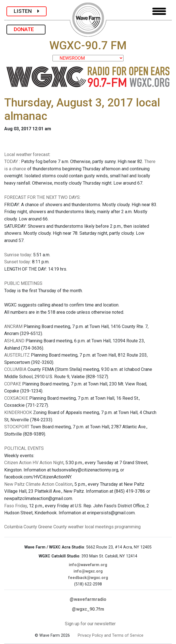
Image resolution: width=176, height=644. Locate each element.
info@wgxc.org (88, 571)
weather (76, 527)
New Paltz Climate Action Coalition (38, 484)
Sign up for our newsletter (90, 624)
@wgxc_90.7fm (88, 609)
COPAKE (13, 384)
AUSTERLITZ (17, 355)
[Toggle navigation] (159, 11)
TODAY (12, 161)
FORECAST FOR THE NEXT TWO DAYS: (42, 197)
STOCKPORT (17, 427)
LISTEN (27, 11)
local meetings (99, 527)
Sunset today (17, 262)
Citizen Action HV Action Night (34, 463)
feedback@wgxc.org (88, 578)
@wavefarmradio (88, 599)
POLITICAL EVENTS (24, 448)
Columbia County (21, 527)
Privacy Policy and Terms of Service (111, 635)
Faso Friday (16, 506)
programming (128, 527)
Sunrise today (18, 255)
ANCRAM (13, 326)
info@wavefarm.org (88, 565)
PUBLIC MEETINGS (23, 283)
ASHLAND (14, 341)
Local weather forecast (27, 154)
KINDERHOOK (18, 412)
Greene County (52, 527)
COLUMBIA (15, 369)
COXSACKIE (16, 398)
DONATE (26, 29)
